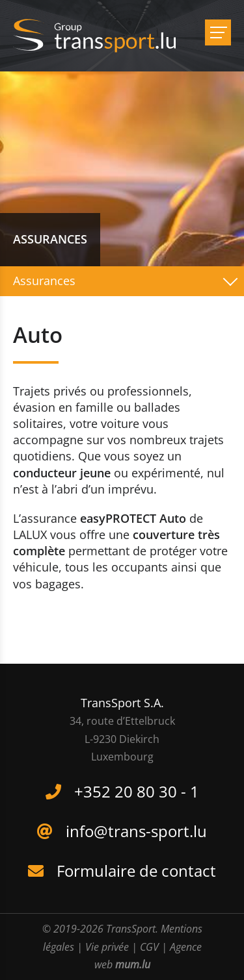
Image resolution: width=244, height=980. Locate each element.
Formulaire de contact (136, 871)
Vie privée (107, 947)
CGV (149, 947)
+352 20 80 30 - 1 (137, 791)
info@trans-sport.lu (136, 831)
